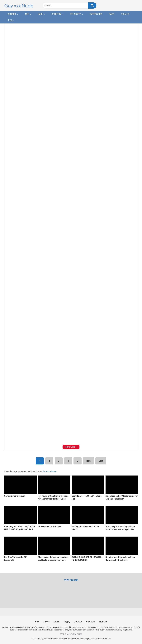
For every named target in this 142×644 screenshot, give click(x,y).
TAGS (112, 14)
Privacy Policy (71, 634)
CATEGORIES (96, 14)
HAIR (40, 14)
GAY (37, 622)
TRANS (46, 622)
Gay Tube (90, 622)
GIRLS (57, 622)
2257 (62, 634)
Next (88, 461)
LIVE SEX (78, 622)
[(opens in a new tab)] (71, 580)
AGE (27, 14)
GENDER (12, 14)
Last (101, 461)
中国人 (11, 20)
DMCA (80, 634)
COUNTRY (56, 14)
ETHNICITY (75, 14)
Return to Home (50, 471)
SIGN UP (125, 14)
